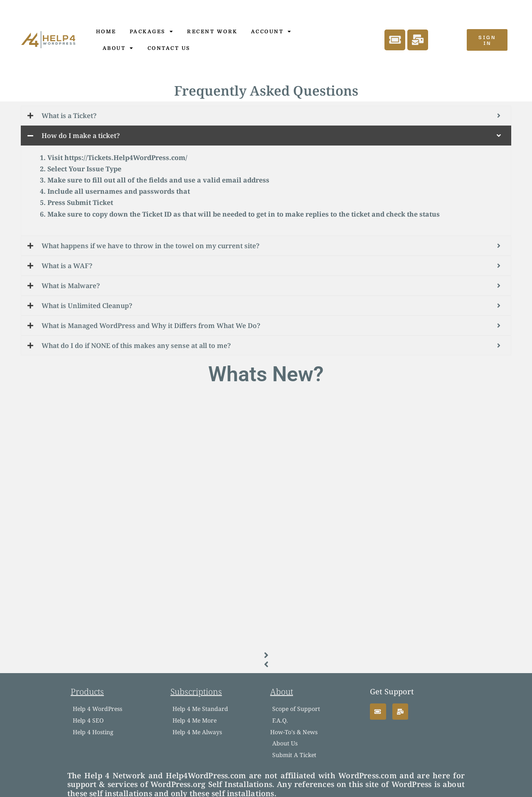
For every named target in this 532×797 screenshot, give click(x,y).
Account (272, 32)
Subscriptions (196, 692)
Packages (152, 32)
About (118, 48)
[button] (266, 655)
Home (106, 32)
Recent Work (212, 32)
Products (87, 692)
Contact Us (169, 48)
